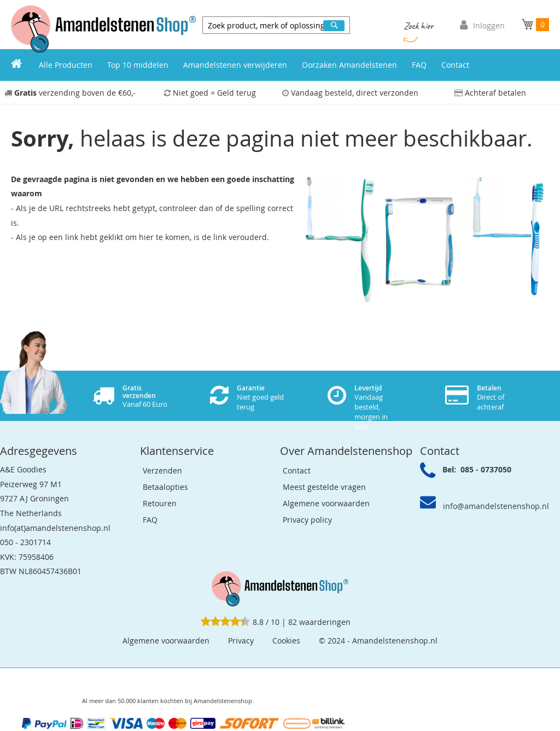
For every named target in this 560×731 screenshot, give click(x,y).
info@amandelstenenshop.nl (496, 506)
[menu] (280, 65)
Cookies (286, 641)
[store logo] (103, 29)
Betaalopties (165, 487)
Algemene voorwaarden (326, 503)
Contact (297, 470)
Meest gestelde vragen (324, 487)
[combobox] (276, 25)
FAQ (150, 520)
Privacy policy (307, 520)
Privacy (241, 641)
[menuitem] (16, 65)
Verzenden (162, 470)
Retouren (160, 503)
